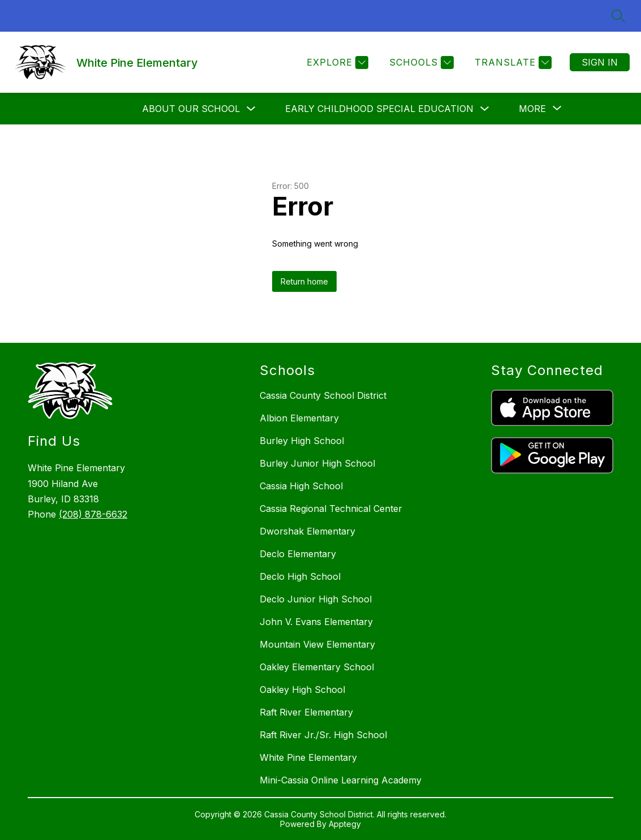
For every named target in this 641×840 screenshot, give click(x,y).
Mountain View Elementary (317, 644)
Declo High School (300, 576)
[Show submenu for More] (532, 109)
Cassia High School (301, 486)
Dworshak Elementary (307, 531)
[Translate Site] (512, 63)
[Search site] (618, 16)
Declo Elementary (298, 554)
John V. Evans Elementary (316, 622)
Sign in (600, 62)
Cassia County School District (323, 395)
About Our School (191, 109)
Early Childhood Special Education (379, 109)
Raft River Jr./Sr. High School (323, 735)
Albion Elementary (299, 418)
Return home (304, 281)
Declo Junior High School (316, 599)
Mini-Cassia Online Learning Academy (341, 780)
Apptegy (345, 824)
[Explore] (336, 63)
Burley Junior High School (317, 463)
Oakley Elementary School (317, 667)
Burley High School (302, 441)
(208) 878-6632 (93, 514)
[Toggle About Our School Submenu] (251, 109)
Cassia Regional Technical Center (331, 509)
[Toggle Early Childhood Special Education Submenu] (485, 109)
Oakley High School (302, 690)
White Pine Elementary (308, 757)
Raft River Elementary (306, 712)
